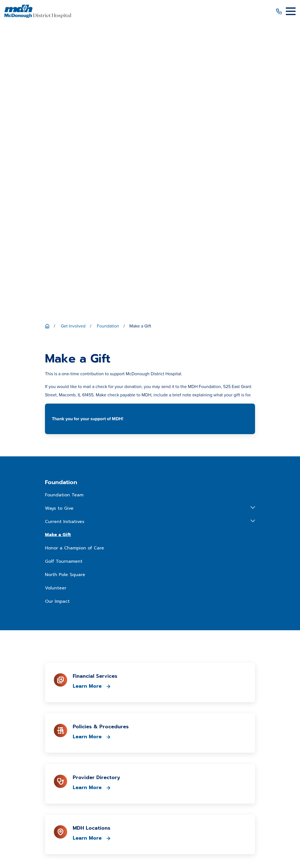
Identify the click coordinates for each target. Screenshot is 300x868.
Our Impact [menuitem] (57, 310)
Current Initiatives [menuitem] (65, 230)
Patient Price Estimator (150, 716)
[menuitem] (82, 839)
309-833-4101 (150, 656)
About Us (150, 696)
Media (150, 746)
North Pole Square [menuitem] (65, 283)
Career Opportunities (150, 736)
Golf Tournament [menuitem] (64, 270)
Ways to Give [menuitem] (59, 217)
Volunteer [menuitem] (56, 297)
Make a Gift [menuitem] (58, 243)
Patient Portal (150, 726)
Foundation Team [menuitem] (64, 204)
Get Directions (150, 681)
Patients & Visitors (150, 706)
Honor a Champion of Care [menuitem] (75, 257)
